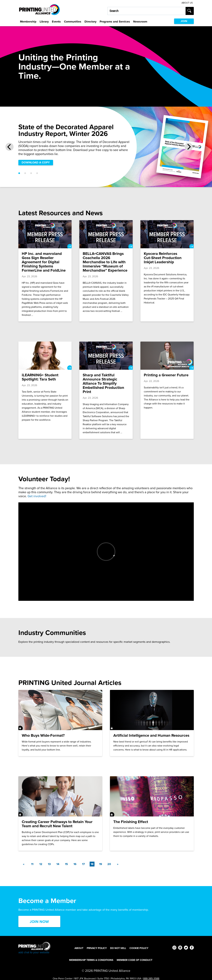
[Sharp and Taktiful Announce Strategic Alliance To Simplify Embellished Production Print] (106, 390)
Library (44, 22)
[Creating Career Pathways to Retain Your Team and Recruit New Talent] (60, 813)
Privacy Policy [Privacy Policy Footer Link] (97, 948)
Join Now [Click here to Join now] (39, 922)
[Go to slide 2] (25, 173)
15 (66, 864)
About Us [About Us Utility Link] (187, 3)
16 (75, 864)
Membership (28, 22)
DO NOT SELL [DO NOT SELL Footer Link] (118, 948)
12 (41, 864)
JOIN (184, 21)
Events (56, 22)
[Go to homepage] (34, 948)
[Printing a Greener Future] (167, 390)
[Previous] (24, 864)
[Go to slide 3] (31, 173)
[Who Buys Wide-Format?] (60, 723)
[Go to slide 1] (19, 173)
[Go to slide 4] (37, 173)
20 (109, 864)
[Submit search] (190, 11)
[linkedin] (180, 948)
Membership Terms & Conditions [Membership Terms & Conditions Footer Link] (91, 960)
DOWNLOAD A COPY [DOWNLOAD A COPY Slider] (36, 162)
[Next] (118, 864)
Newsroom (140, 22)
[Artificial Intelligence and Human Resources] (152, 723)
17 (83, 864)
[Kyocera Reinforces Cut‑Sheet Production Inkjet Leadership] (167, 271)
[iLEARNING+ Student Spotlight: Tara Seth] (45, 390)
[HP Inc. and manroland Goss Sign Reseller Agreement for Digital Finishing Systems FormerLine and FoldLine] (45, 271)
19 (101, 864)
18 (93, 864)
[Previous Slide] (10, 147)
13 (49, 864)
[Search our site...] (146, 11)
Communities (73, 22)
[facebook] (192, 948)
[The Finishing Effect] (152, 813)
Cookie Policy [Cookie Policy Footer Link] (139, 948)
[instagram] (174, 948)
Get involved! (37, 496)
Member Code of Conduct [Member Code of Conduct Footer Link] (135, 960)
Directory (90, 22)
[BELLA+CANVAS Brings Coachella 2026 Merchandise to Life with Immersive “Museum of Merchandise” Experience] (106, 271)
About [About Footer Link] (79, 948)
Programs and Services (115, 22)
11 (32, 864)
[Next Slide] (189, 147)
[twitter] (186, 948)
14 (58, 864)
